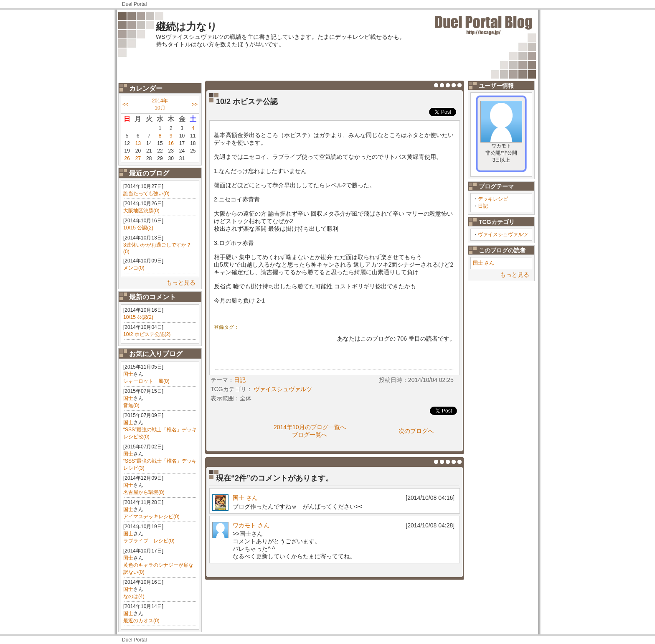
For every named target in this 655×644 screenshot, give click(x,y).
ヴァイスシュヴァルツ (503, 234)
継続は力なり (187, 27)
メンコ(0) (134, 268)
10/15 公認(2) (138, 228)
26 (127, 158)
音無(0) (131, 405)
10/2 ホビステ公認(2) (147, 334)
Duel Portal (134, 4)
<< (125, 104)
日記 (483, 206)
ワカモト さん (251, 525)
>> (195, 104)
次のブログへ (416, 431)
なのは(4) (134, 596)
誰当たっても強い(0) (146, 193)
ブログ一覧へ (310, 435)
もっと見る (181, 283)
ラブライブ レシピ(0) (149, 541)
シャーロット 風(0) (146, 381)
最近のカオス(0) (141, 621)
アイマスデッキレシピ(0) (151, 517)
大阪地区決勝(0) (141, 211)
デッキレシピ (493, 199)
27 (138, 158)
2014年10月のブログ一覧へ (310, 427)
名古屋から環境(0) (144, 492)
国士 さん (484, 263)
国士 (128, 374)
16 (171, 143)
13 (138, 143)
